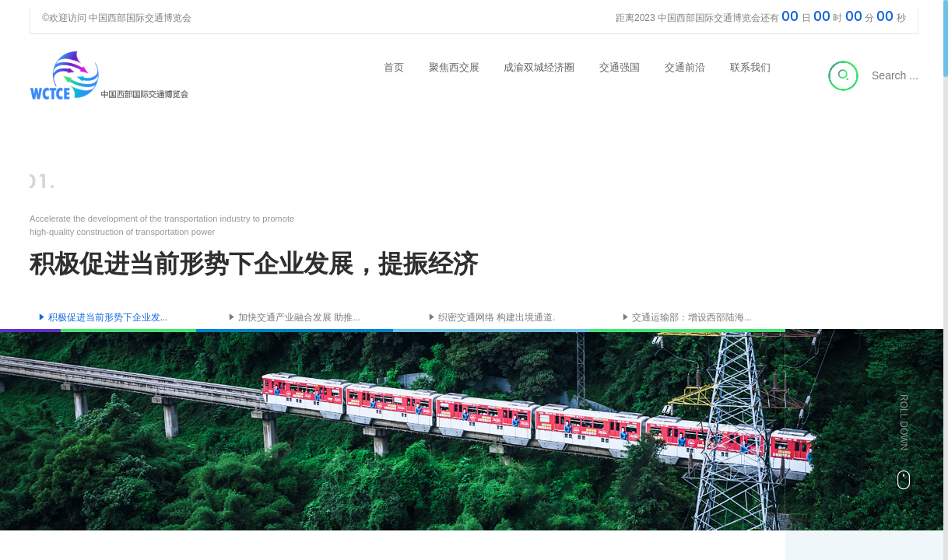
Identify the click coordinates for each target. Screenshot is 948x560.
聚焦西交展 (454, 67)
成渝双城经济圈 (539, 67)
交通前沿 (685, 67)
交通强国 (620, 67)
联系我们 (750, 67)
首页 (394, 67)
